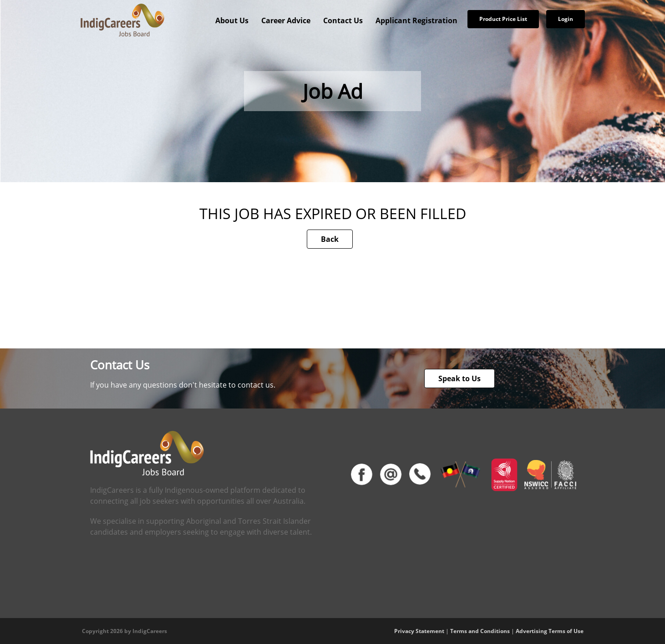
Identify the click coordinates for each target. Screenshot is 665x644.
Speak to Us (459, 378)
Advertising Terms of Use (550, 631)
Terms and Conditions (480, 631)
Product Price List (503, 19)
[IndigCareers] (122, 20)
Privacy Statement (419, 631)
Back (330, 239)
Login (566, 19)
